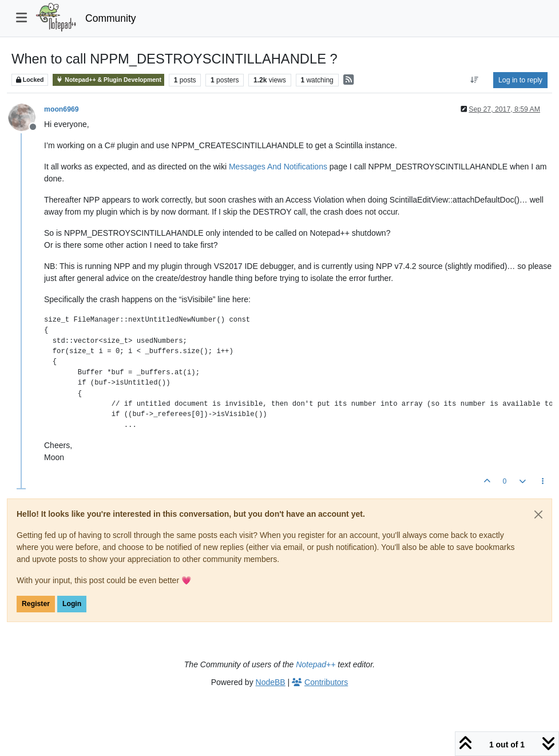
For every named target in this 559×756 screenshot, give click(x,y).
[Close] (538, 514)
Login (72, 604)
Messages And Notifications (278, 167)
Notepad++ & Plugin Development (108, 80)
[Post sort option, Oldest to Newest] (475, 80)
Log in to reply (520, 80)
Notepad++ (316, 664)
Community (111, 18)
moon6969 (62, 109)
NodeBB (271, 682)
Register (36, 604)
